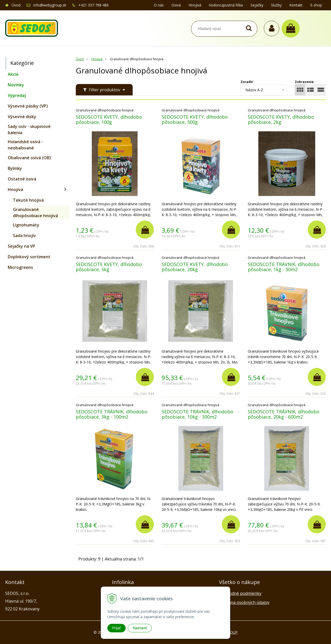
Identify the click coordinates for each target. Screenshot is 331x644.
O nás (159, 5)
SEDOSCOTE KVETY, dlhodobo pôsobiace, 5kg (109, 267)
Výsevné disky (22, 117)
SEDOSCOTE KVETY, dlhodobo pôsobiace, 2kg (281, 119)
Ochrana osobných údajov (244, 602)
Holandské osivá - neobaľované (25, 145)
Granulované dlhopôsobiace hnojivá (35, 213)
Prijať (116, 628)
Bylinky (15, 168)
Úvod (16, 5)
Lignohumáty (26, 225)
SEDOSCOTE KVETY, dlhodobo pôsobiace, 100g (109, 119)
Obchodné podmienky (240, 593)
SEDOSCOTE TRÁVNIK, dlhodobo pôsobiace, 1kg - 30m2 (284, 267)
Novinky (16, 85)
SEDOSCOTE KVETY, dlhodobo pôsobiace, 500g (195, 119)
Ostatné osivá (22, 179)
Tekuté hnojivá (28, 200)
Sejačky (257, 5)
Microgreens (20, 267)
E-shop (316, 5)
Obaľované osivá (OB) (29, 158)
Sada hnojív (24, 236)
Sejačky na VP (21, 246)
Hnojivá (195, 5)
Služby (276, 5)
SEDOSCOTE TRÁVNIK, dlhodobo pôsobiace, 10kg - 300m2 (197, 414)
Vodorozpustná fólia (226, 5)
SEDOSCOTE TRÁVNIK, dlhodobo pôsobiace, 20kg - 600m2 (284, 414)
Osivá (176, 5)
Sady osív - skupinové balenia (29, 130)
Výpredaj (17, 95)
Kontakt (296, 5)
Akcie (13, 74)
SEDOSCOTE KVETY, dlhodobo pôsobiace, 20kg (195, 267)
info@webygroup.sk (50, 5)
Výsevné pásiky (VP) (28, 106)
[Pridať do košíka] (145, 230)
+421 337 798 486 (93, 5)
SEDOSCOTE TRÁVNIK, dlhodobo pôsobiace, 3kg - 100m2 (112, 414)
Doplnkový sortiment (29, 257)
